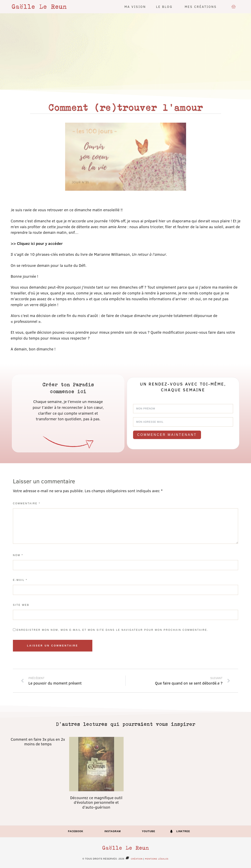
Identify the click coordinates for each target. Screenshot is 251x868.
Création (133, 859)
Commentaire (27, 503)
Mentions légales (157, 859)
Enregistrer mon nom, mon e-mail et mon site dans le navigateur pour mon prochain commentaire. (112, 630)
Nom (18, 555)
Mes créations (202, 7)
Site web (21, 605)
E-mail (20, 580)
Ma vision (135, 7)
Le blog (165, 7)
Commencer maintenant (167, 435)
